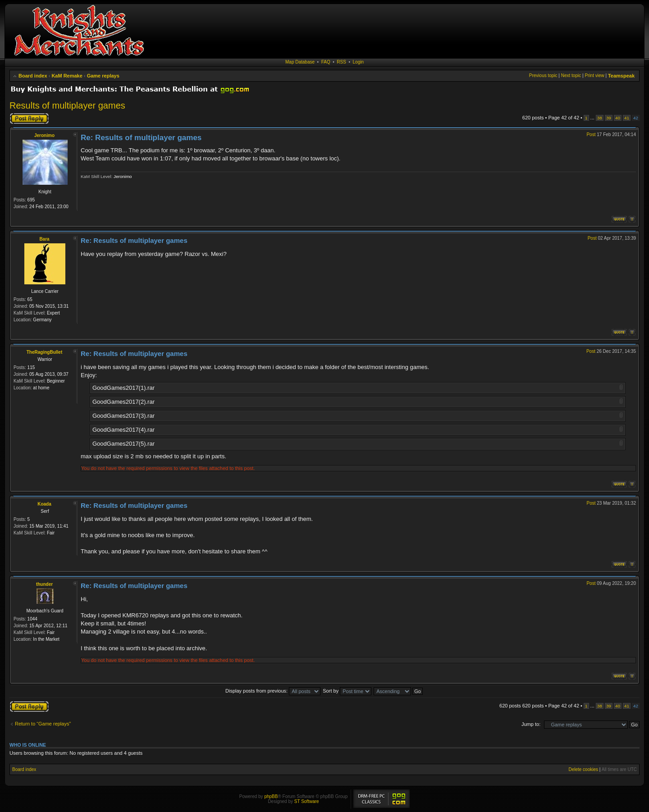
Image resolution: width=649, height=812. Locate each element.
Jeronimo (44, 135)
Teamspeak (621, 76)
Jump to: (531, 724)
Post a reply (29, 119)
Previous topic (543, 75)
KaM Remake (67, 76)
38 (600, 118)
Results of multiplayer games (67, 105)
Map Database (300, 62)
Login (358, 62)
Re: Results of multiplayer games (141, 138)
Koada (44, 504)
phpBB (271, 796)
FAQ (326, 62)
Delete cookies (583, 769)
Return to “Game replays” (43, 724)
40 (618, 118)
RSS (341, 62)
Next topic (571, 75)
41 (627, 118)
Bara (44, 239)
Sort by (347, 691)
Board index (33, 76)
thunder (44, 584)
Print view (594, 75)
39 (609, 118)
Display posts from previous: (273, 691)
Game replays (103, 76)
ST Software (307, 801)
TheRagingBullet (44, 352)
